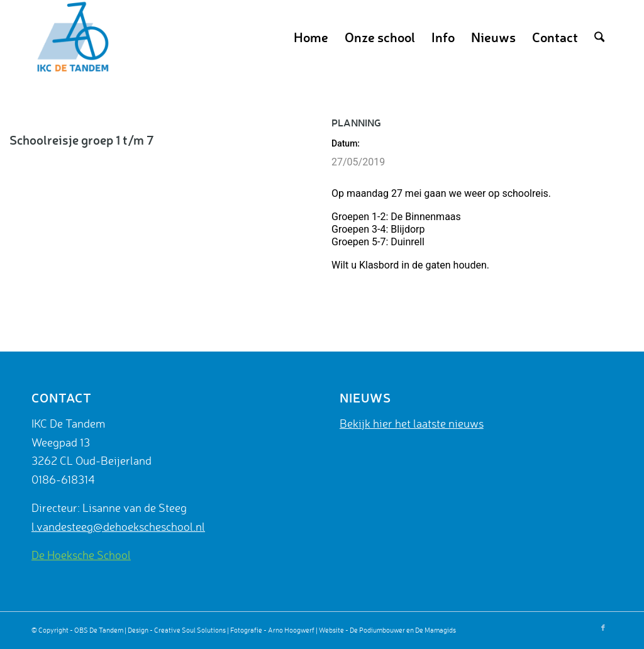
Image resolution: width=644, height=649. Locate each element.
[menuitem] (311, 37)
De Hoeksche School (81, 555)
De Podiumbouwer (377, 630)
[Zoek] (599, 37)
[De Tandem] (71, 37)
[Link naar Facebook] (603, 628)
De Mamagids (436, 630)
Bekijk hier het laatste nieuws (412, 423)
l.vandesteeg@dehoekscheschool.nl (118, 526)
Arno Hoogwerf (291, 630)
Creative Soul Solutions (190, 630)
